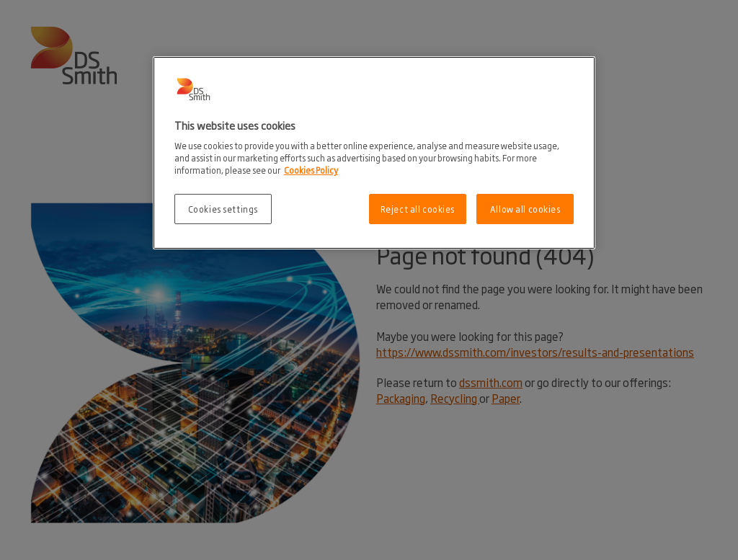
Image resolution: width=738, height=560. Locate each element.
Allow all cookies (525, 209)
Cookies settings (223, 209)
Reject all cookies (418, 209)
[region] (374, 153)
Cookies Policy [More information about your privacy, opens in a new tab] (311, 170)
